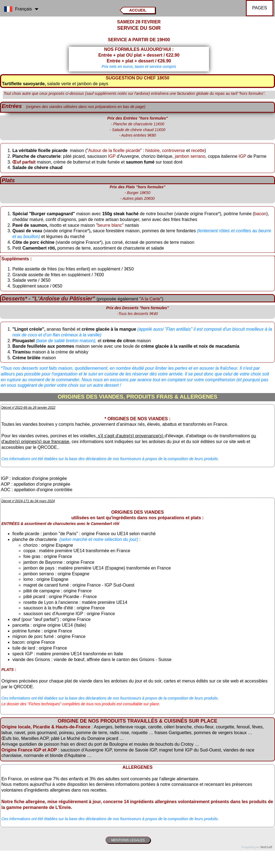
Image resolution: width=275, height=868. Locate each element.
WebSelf (266, 847)
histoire (153, 150)
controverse (174, 150)
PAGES (260, 8)
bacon (260, 214)
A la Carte (150, 299)
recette (198, 150)
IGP (112, 156)
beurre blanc (110, 225)
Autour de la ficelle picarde (114, 150)
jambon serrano (190, 156)
